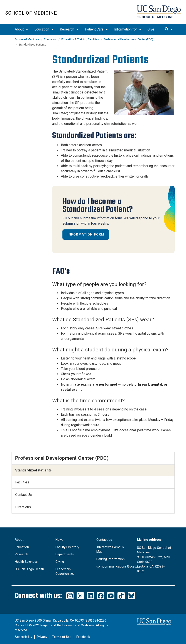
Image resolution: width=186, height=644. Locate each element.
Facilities (22, 482)
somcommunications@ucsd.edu (119, 567)
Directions (23, 507)
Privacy (42, 637)
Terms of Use (62, 637)
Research (69, 29)
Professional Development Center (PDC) (128, 39)
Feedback (83, 637)
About (21, 29)
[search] (169, 29)
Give (151, 29)
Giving (60, 562)
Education (44, 29)
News (59, 540)
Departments (65, 554)
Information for (128, 29)
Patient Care (96, 29)
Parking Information (111, 559)
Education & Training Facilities (80, 39)
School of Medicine (31, 13)
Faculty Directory (67, 547)
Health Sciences (26, 562)
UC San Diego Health (29, 569)
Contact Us (23, 495)
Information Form (86, 234)
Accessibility (23, 637)
